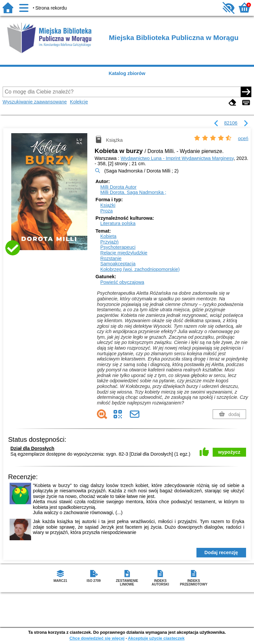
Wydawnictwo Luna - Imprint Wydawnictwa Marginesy (177, 158)
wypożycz (229, 452)
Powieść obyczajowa (122, 282)
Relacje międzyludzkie (124, 253)
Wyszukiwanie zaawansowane (35, 102)
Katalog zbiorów (127, 73)
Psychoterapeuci (118, 247)
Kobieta (108, 236)
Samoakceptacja (118, 264)
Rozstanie (111, 258)
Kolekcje (79, 102)
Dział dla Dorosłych (33, 448)
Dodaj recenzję (221, 552)
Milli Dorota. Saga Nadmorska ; (133, 192)
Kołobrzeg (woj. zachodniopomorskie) (140, 269)
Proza (106, 211)
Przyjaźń (109, 242)
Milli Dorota (118, 187)
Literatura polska (118, 223)
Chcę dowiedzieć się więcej (97, 638)
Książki (108, 205)
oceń (243, 138)
